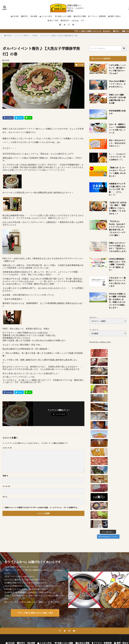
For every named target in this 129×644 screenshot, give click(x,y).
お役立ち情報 (80, 16)
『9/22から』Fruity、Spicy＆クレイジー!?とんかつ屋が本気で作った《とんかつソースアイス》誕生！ (117, 228)
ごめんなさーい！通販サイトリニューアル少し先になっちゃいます (117, 282)
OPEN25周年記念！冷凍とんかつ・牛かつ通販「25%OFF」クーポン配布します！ (117, 264)
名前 (5, 476)
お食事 (34, 16)
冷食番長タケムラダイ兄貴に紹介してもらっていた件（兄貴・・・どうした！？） (117, 189)
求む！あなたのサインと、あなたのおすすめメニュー (117, 143)
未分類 (35, 35)
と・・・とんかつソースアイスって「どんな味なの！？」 (117, 157)
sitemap (75, 20)
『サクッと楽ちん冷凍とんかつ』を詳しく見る (35, 591)
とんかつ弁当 (46, 16)
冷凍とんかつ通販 (63, 16)
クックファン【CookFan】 (75, 630)
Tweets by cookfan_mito (100, 342)
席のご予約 (53, 20)
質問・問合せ (114, 16)
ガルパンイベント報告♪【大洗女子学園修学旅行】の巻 (59, 35)
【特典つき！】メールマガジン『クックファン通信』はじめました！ (117, 172)
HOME (15, 16)
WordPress (93, 633)
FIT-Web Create (68, 633)
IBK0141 (65, 20)
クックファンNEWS (22, 35)
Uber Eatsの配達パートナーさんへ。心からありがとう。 (117, 84)
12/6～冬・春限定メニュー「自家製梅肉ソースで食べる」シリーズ (117, 128)
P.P (82, 20)
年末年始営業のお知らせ (117, 112)
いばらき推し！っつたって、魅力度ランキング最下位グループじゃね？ (117, 69)
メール (6, 486)
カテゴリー (94, 317)
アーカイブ (94, 330)
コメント (7, 448)
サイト (5, 497)
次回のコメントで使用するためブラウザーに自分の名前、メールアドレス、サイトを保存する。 (42, 507)
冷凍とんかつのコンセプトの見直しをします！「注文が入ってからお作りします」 (118, 247)
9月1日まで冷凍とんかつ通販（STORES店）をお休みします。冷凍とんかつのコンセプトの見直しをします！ (117, 301)
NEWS (25, 16)
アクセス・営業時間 (97, 16)
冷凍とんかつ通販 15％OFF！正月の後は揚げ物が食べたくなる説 (117, 99)
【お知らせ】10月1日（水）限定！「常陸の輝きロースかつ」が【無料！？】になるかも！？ (118, 208)
